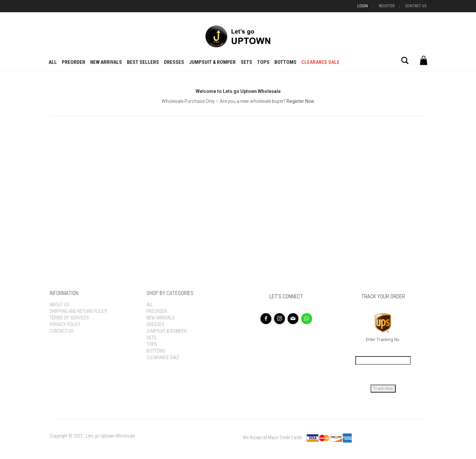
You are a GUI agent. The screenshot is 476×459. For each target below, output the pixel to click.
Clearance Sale (320, 62)
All (53, 62)
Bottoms (285, 62)
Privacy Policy (65, 324)
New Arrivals (106, 62)
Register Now (300, 101)
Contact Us (416, 6)
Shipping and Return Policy (78, 311)
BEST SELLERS (143, 62)
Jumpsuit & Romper (212, 62)
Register (387, 6)
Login (363, 6)
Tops (263, 62)
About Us (59, 305)
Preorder (74, 62)
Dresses (174, 62)
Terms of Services (69, 318)
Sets (246, 62)
